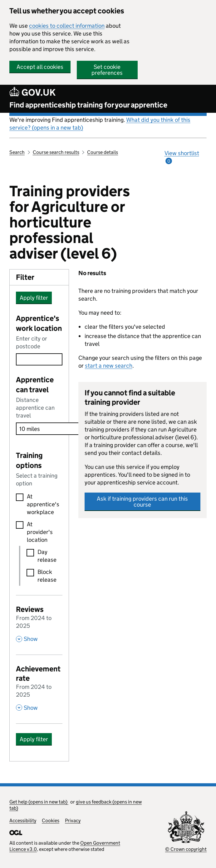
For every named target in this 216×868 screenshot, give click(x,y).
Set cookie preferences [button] (107, 70)
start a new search (109, 366)
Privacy (73, 820)
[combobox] (39, 359)
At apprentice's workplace (41, 504)
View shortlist (182, 157)
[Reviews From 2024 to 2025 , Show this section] (39, 623)
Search (17, 152)
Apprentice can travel (35, 385)
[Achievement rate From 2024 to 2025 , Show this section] (39, 687)
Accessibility (23, 820)
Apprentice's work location (39, 323)
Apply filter (34, 298)
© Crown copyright (186, 849)
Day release (46, 556)
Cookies (51, 820)
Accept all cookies (40, 67)
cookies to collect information (67, 26)
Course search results (56, 152)
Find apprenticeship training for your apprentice (88, 105)
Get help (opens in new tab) (39, 802)
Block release (46, 576)
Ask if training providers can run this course (142, 502)
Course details (103, 152)
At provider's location (40, 532)
